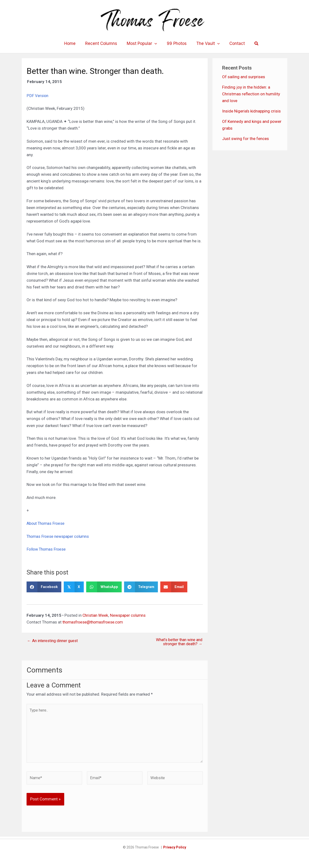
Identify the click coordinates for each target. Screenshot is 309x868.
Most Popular (143, 43)
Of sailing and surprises (244, 77)
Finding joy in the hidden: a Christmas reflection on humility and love (251, 94)
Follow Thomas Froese (47, 549)
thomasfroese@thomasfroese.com (95, 622)
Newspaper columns (130, 615)
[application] (155, 43)
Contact (233, 43)
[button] (252, 44)
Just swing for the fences (246, 139)
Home (74, 43)
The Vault (206, 43)
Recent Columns (103, 43)
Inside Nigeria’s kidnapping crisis (251, 111)
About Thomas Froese (47, 523)
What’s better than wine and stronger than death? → (177, 642)
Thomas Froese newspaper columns (60, 536)
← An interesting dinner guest (54, 640)
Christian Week (96, 615)
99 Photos (176, 43)
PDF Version (38, 96)
